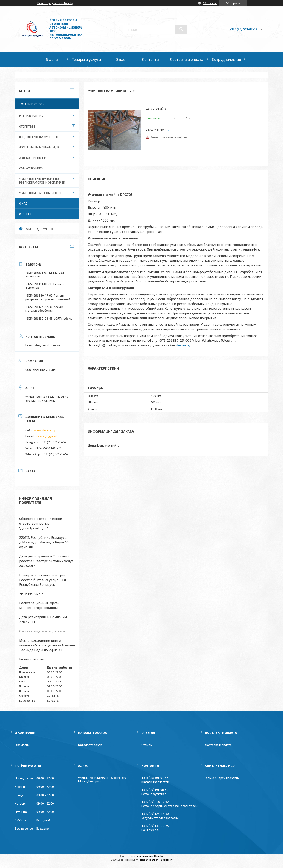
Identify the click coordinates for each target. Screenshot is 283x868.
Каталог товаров (90, 745)
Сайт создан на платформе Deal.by (142, 856)
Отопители (27, 127)
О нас (120, 59)
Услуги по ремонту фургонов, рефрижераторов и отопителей (42, 181)
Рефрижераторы (31, 116)
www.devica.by (44, 430)
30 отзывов (210, 3)
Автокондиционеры (34, 158)
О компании (23, 745)
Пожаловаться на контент (156, 860)
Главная (53, 59)
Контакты (150, 59)
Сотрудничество (227, 59)
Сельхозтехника (31, 168)
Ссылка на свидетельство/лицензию (43, 631)
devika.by (183, 345)
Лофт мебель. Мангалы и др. (39, 147)
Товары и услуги (86, 59)
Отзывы (25, 214)
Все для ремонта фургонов (39, 137)
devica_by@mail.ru (48, 436)
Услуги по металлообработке (40, 193)
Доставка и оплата (186, 59)
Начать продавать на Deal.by (55, 3)
